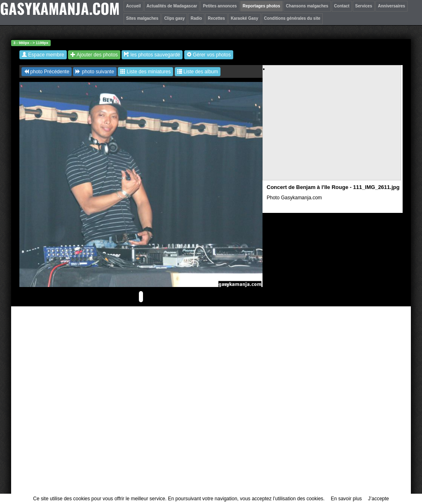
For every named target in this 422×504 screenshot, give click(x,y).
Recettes (216, 18)
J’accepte (379, 499)
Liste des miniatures (145, 72)
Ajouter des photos (94, 55)
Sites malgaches (142, 18)
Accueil (134, 6)
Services (364, 6)
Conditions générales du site (292, 18)
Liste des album (198, 72)
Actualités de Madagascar (172, 6)
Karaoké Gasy (245, 18)
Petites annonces (220, 6)
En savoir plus (346, 499)
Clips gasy (174, 18)
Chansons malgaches (307, 6)
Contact (342, 6)
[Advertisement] (332, 130)
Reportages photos (261, 6)
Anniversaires (392, 6)
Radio (196, 18)
